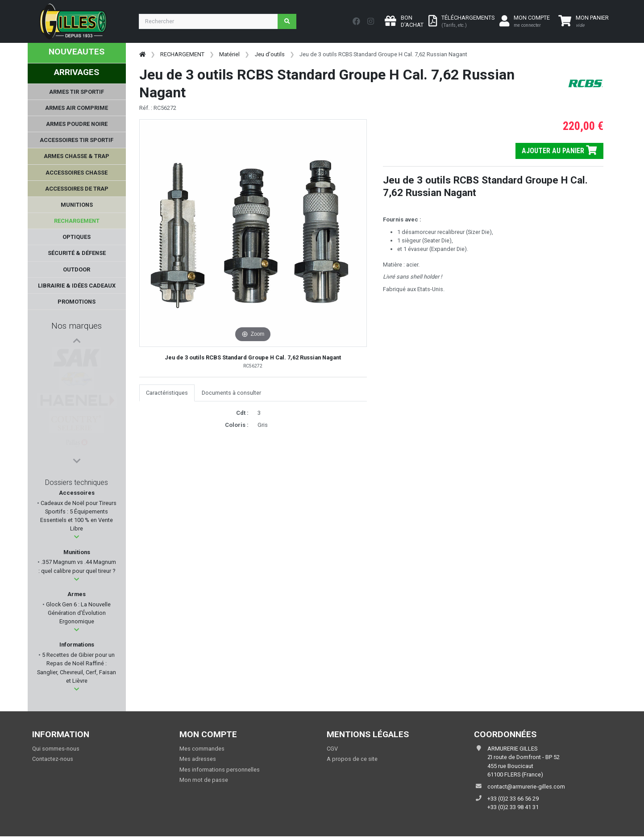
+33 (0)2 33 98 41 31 (513, 807)
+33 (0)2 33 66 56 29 (513, 799)
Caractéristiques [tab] (167, 393)
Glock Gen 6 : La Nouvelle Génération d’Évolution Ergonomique (78, 613)
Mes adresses (198, 759)
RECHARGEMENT (182, 54)
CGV (332, 749)
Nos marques (77, 326)
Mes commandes (202, 749)
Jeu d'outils (270, 54)
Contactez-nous (53, 759)
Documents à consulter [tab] (231, 393)
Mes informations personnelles (220, 770)
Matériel (229, 54)
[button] (77, 537)
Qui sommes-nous (56, 749)
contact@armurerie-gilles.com (526, 787)
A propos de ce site (352, 759)
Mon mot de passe (204, 780)
